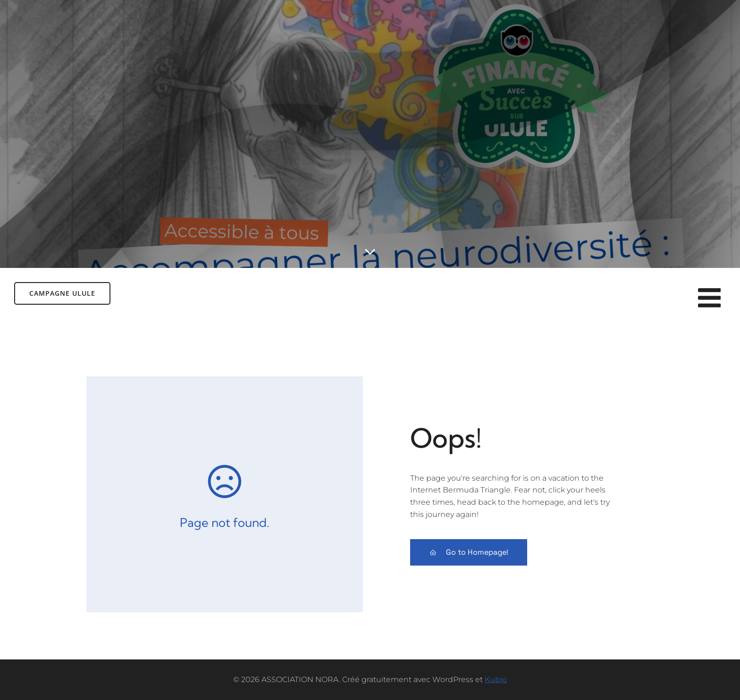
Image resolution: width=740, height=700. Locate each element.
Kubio (496, 679)
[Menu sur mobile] (709, 299)
